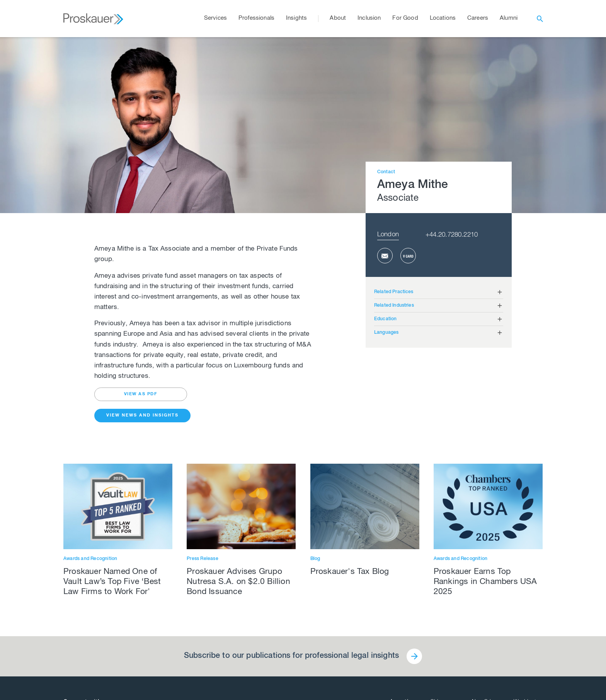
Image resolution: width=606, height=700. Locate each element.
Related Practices (394, 292)
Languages (386, 333)
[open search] (540, 19)
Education (385, 319)
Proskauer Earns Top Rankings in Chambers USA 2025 (485, 582)
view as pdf (141, 394)
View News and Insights (142, 416)
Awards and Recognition (90, 559)
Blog (315, 559)
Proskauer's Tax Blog (350, 572)
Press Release (203, 559)
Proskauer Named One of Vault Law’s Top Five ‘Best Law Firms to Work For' (112, 582)
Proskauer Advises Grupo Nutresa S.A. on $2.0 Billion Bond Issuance (238, 582)
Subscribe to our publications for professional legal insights (291, 656)
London (388, 235)
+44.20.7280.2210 (452, 235)
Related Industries (394, 306)
